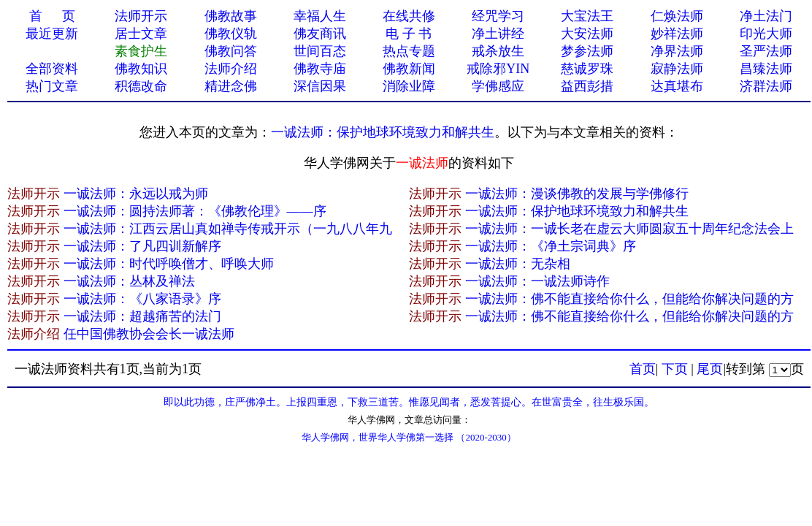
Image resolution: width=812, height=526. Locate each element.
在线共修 (409, 16)
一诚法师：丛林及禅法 (129, 281)
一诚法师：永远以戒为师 (136, 194)
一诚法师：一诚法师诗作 (537, 281)
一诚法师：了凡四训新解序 (142, 246)
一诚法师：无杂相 (518, 264)
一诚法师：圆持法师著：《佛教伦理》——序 (195, 211)
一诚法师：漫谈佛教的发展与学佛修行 (577, 194)
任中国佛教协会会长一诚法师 (149, 334)
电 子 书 (409, 34)
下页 (675, 369)
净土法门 (766, 16)
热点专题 (409, 51)
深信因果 (320, 86)
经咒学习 (498, 16)
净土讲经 (498, 34)
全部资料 (52, 69)
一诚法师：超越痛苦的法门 (142, 316)
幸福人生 (320, 16)
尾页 (710, 369)
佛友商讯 (320, 34)
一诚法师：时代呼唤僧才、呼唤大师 (169, 264)
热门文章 (52, 86)
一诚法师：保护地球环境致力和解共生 (383, 132)
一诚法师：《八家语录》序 (142, 299)
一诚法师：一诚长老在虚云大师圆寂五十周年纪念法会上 (629, 229)
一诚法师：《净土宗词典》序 (551, 246)
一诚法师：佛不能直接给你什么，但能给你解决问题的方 (629, 299)
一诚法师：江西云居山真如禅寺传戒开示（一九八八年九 (228, 229)
